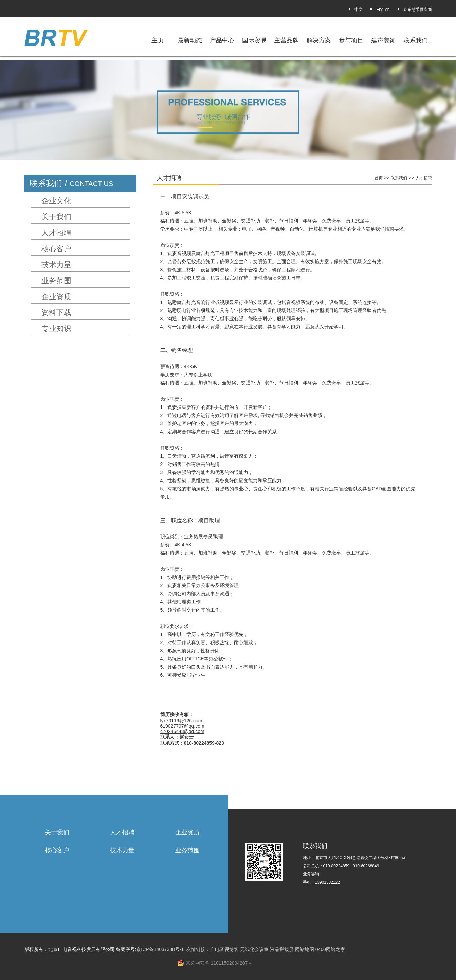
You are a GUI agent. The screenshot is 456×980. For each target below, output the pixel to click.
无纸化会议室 (254, 949)
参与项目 (351, 40)
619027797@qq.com (182, 726)
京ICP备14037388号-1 (160, 949)
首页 (379, 178)
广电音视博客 (224, 949)
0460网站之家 (330, 949)
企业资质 (56, 297)
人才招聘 (56, 233)
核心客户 (56, 249)
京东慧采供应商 (418, 10)
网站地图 (305, 949)
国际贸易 (254, 40)
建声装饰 (383, 40)
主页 (158, 40)
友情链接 (196, 949)
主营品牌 (287, 40)
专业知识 (56, 329)
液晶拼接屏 (282, 949)
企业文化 (56, 201)
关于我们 (56, 217)
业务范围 (56, 281)
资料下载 (56, 313)
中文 (359, 10)
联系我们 (416, 40)
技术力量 (56, 265)
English (383, 10)
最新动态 (190, 40)
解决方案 (319, 40)
